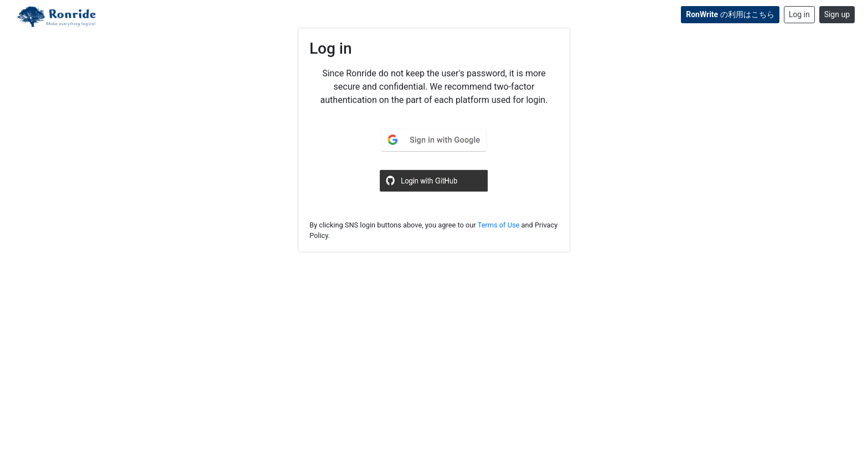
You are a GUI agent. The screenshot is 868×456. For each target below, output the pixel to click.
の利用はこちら (730, 14)
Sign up (837, 14)
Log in (799, 14)
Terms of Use (499, 225)
